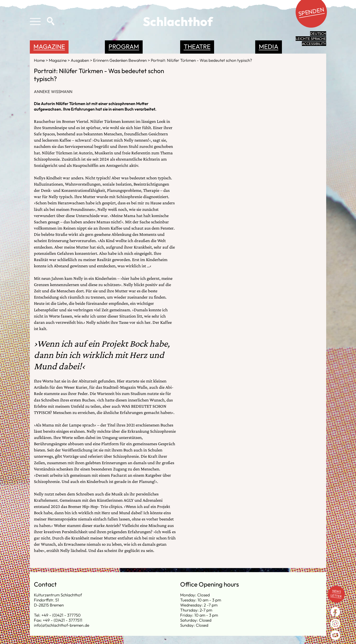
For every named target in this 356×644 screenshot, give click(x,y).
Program (124, 47)
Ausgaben (80, 60)
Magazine (49, 47)
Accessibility (314, 44)
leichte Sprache (311, 39)
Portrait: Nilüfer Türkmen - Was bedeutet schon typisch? (201, 60)
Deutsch (318, 34)
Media (269, 47)
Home (40, 60)
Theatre (197, 47)
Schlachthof (178, 21)
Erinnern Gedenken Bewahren (120, 60)
